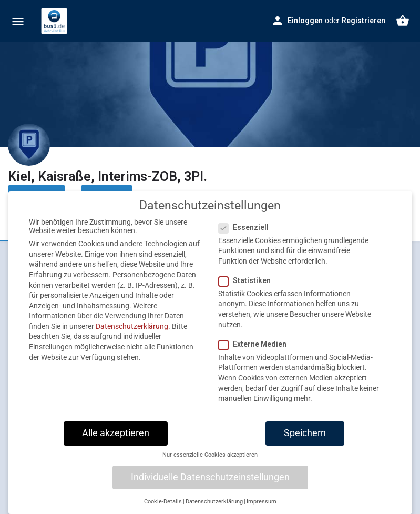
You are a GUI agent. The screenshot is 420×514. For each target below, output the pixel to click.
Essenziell (247, 236)
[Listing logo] (29, 145)
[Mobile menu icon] (18, 21)
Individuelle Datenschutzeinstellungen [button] (210, 486)
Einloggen (305, 21)
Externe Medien (256, 354)
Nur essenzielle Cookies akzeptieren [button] (210, 464)
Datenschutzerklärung (132, 336)
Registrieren (363, 21)
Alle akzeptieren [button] (116, 442)
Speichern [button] (305, 442)
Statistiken (248, 290)
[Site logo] (55, 21)
